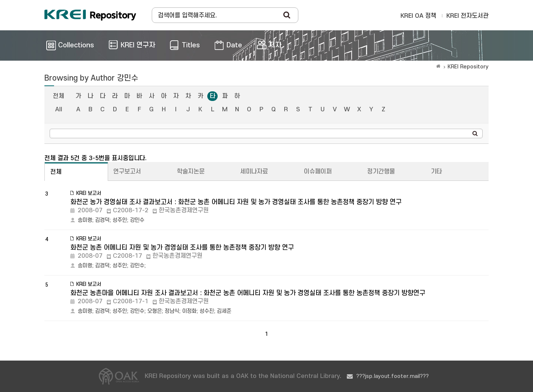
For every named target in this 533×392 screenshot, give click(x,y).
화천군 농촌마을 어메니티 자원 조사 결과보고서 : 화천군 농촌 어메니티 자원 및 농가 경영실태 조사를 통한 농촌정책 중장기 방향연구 (248, 293)
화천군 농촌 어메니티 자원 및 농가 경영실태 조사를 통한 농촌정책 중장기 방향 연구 (182, 248)
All (59, 109)
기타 (436, 172)
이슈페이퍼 (318, 172)
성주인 (120, 220)
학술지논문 (191, 172)
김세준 (224, 311)
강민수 (137, 220)
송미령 (85, 220)
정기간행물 (381, 172)
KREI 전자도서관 (467, 16)
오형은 (155, 311)
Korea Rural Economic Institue (90, 15)
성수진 (207, 311)
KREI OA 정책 (418, 16)
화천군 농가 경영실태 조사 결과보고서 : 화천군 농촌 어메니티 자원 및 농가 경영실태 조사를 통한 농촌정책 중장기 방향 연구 (236, 202)
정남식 (172, 311)
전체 (58, 96)
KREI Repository (468, 67)
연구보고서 (127, 172)
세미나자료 (254, 172)
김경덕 (102, 220)
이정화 (189, 311)
